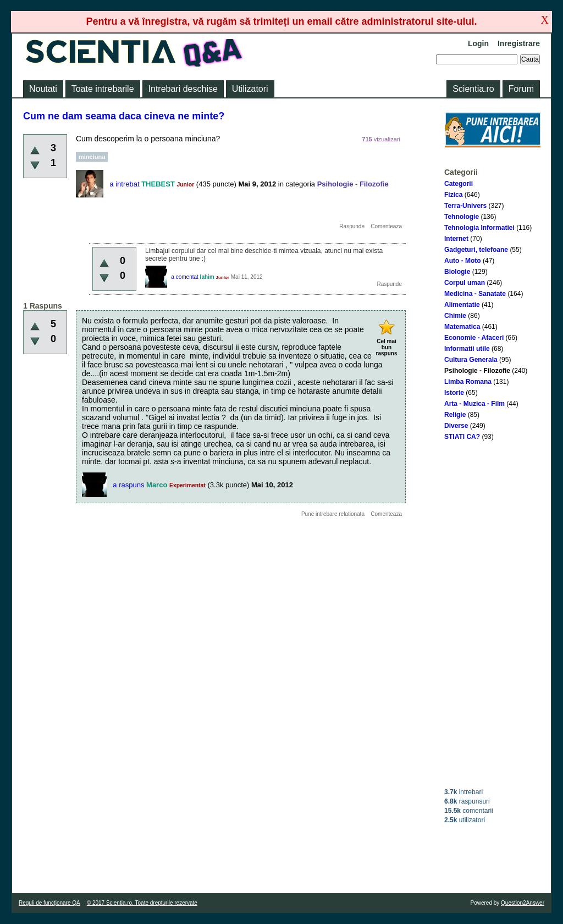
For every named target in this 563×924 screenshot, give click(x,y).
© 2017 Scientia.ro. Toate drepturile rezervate (142, 903)
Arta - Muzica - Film (474, 404)
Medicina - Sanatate (475, 294)
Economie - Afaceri (474, 338)
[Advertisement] (493, 614)
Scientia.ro (473, 89)
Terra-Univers (465, 206)
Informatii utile (467, 349)
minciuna (92, 157)
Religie (455, 415)
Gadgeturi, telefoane (476, 250)
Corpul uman (465, 283)
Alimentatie (462, 305)
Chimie (455, 316)
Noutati (43, 89)
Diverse (456, 426)
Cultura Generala (471, 360)
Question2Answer (523, 903)
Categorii (459, 184)
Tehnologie (462, 217)
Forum (521, 89)
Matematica (462, 327)
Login (478, 43)
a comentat (184, 277)
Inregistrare (519, 43)
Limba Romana (468, 382)
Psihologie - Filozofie (477, 371)
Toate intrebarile (103, 89)
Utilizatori (250, 89)
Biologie (457, 272)
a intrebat (124, 184)
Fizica (453, 195)
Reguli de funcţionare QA (49, 903)
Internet (456, 239)
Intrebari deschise (183, 89)
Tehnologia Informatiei (479, 228)
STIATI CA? (462, 437)
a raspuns (128, 485)
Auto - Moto (463, 261)
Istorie (454, 393)
